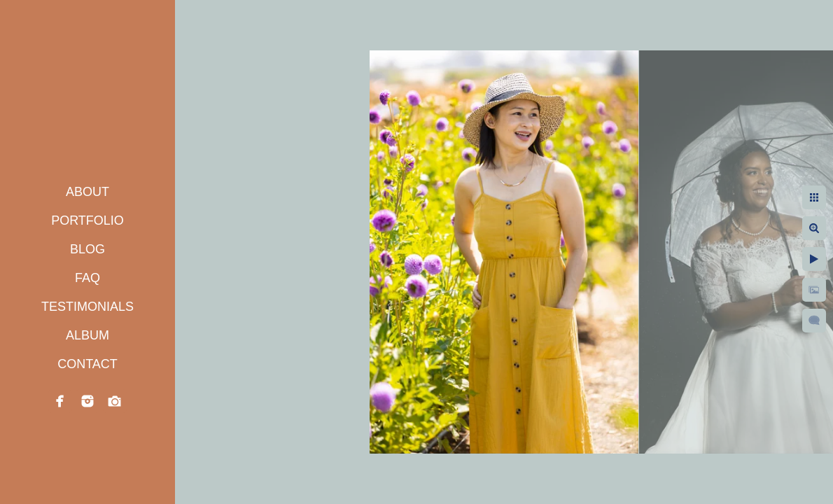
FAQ (87, 278)
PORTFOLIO (87, 220)
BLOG (87, 249)
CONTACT (87, 364)
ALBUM (87, 335)
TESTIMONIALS (87, 307)
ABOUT (87, 192)
